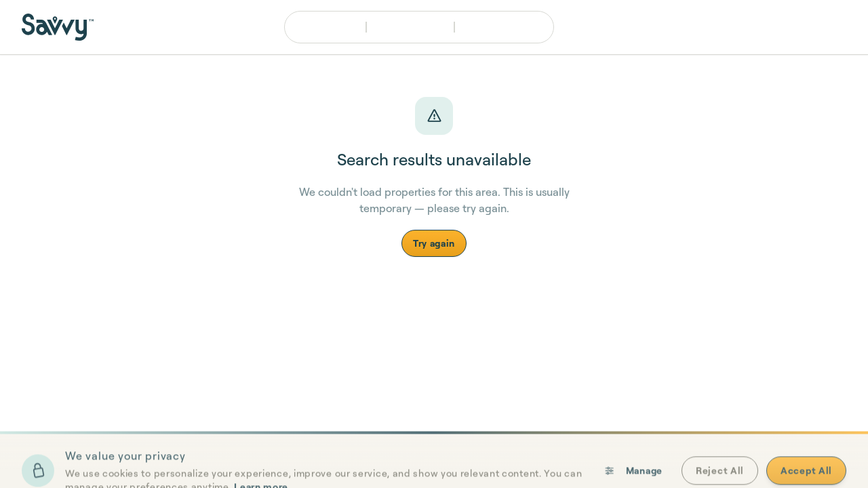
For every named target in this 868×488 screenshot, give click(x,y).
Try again (434, 243)
